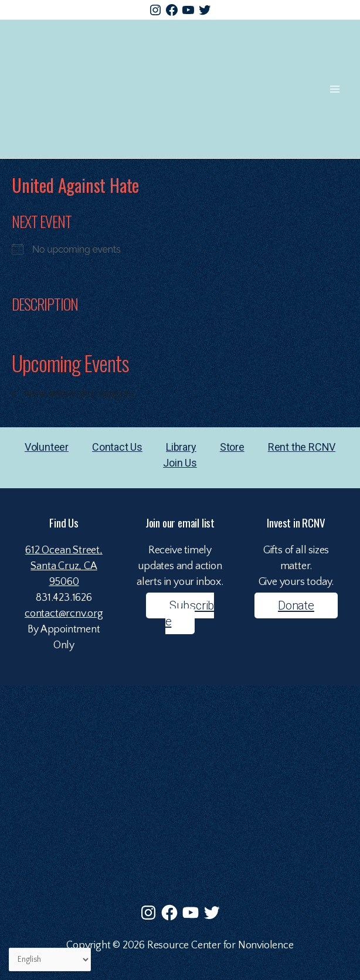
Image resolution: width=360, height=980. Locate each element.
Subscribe (190, 613)
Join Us (180, 463)
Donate (296, 605)
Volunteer (47, 447)
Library (181, 447)
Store (232, 447)
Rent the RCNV (302, 447)
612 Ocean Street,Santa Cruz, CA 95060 (64, 566)
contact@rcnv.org (64, 614)
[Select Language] (50, 960)
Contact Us (117, 447)
